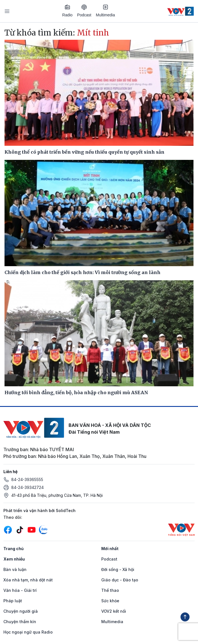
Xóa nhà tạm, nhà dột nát (28, 580)
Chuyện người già (21, 611)
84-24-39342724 (27, 487)
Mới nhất (110, 549)
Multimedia (105, 11)
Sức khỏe (110, 601)
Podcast (84, 11)
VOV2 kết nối (114, 611)
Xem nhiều (14, 559)
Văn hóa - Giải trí (20, 590)
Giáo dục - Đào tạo (120, 580)
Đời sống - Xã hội (118, 569)
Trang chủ (14, 549)
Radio (68, 11)
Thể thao (110, 590)
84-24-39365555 (27, 479)
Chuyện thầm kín (20, 622)
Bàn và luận (15, 569)
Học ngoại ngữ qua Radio (28, 632)
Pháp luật (13, 601)
